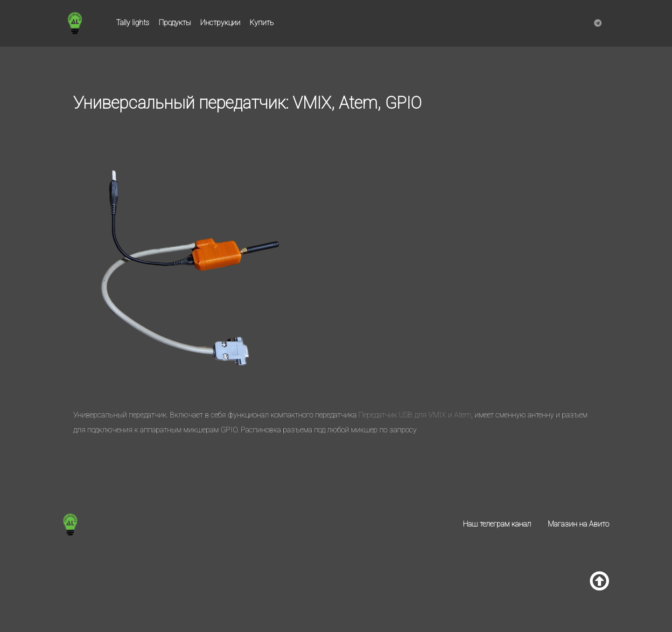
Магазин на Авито (578, 524)
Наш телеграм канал (497, 524)
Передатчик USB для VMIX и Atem (415, 415)
